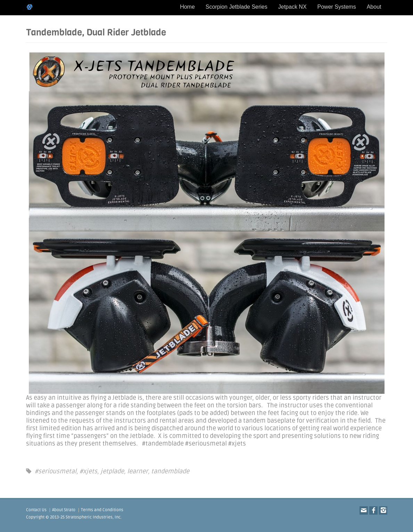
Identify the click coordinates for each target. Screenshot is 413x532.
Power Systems (337, 7)
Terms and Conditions (102, 510)
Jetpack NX (292, 7)
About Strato (64, 510)
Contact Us (36, 510)
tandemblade (170, 471)
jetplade (112, 471)
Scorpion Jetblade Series (237, 7)
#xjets (88, 471)
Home (187, 7)
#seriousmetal (56, 471)
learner (138, 471)
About (374, 7)
